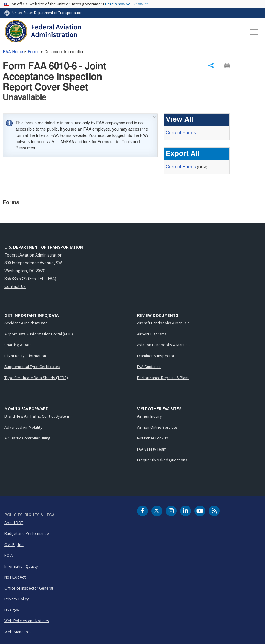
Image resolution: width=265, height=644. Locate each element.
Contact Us (15, 286)
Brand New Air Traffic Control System (37, 416)
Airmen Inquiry (150, 416)
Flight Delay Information (25, 356)
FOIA (9, 555)
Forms (34, 52)
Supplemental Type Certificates (32, 367)
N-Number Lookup (153, 438)
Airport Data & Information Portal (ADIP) (39, 334)
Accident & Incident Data (26, 323)
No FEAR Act (15, 577)
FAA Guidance (149, 367)
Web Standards (18, 632)
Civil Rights (14, 544)
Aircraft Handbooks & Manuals (163, 323)
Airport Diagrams (152, 334)
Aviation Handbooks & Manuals (164, 345)
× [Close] (154, 117)
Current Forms (181, 133)
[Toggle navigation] (254, 32)
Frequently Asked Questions (162, 460)
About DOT (14, 523)
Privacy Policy (17, 599)
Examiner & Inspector (156, 356)
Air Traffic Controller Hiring (27, 438)
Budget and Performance (27, 533)
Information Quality (21, 566)
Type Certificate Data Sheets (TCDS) (36, 378)
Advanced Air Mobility (23, 427)
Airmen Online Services (158, 427)
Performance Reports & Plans (163, 378)
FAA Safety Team (152, 449)
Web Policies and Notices (27, 621)
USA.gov (12, 610)
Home (13, 52)
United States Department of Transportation (47, 13)
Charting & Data (18, 345)
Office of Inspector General (29, 588)
